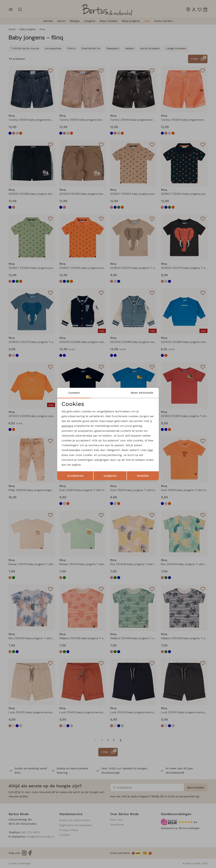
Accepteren (75, 476)
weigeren (110, 476)
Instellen (143, 476)
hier (150, 450)
